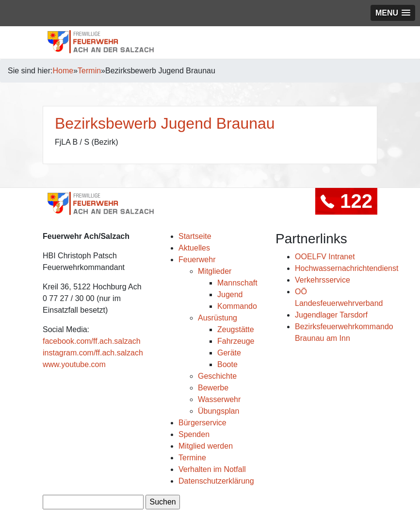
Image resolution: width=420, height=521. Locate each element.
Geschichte (217, 376)
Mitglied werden (206, 446)
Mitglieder (215, 271)
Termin (89, 71)
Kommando (237, 306)
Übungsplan (218, 411)
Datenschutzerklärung (216, 481)
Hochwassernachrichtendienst (347, 268)
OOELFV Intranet (325, 257)
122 (346, 201)
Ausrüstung (218, 318)
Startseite (195, 236)
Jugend (230, 294)
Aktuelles (194, 248)
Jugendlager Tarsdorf (331, 315)
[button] (393, 13)
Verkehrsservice (323, 280)
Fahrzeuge (236, 341)
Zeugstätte (236, 329)
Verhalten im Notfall (212, 469)
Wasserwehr (219, 399)
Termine (192, 458)
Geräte (229, 353)
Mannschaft (237, 283)
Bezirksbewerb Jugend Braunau (165, 123)
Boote (227, 364)
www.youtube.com (74, 364)
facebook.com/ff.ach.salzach (92, 341)
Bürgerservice (202, 423)
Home (63, 71)
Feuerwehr (197, 260)
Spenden (194, 434)
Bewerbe (213, 388)
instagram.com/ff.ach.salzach (93, 353)
